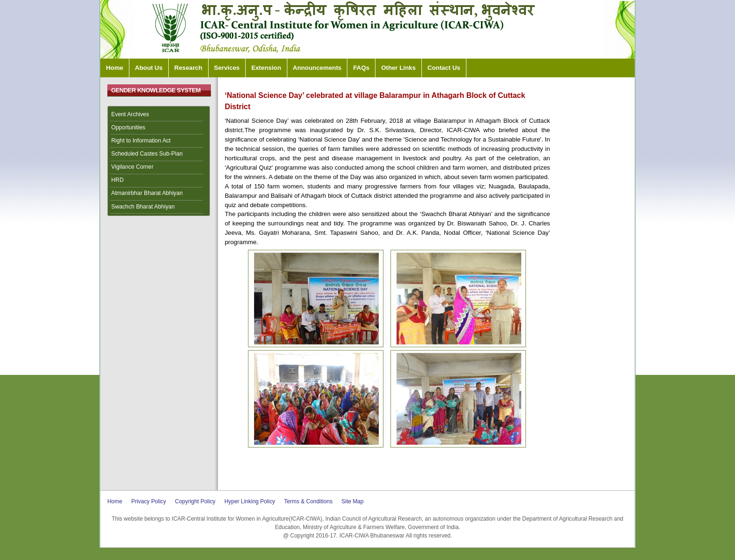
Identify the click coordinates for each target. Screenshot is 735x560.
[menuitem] (159, 115)
